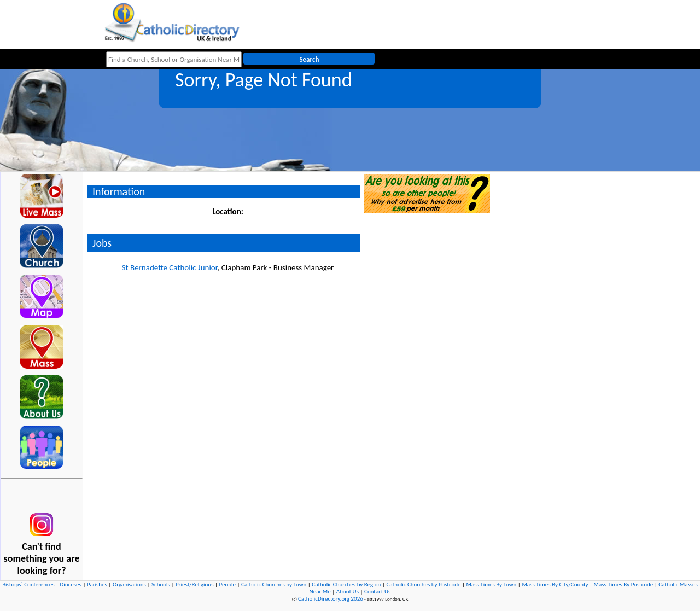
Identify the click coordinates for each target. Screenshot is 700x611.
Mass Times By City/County (555, 584)
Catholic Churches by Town (274, 584)
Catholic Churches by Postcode (423, 584)
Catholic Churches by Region (346, 584)
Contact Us (377, 592)
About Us (348, 592)
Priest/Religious (195, 584)
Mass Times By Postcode (624, 584)
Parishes (97, 584)
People (228, 584)
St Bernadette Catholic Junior (170, 267)
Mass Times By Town (492, 584)
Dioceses (71, 584)
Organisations (129, 584)
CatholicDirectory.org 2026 (331, 599)
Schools (161, 584)
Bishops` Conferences (28, 584)
